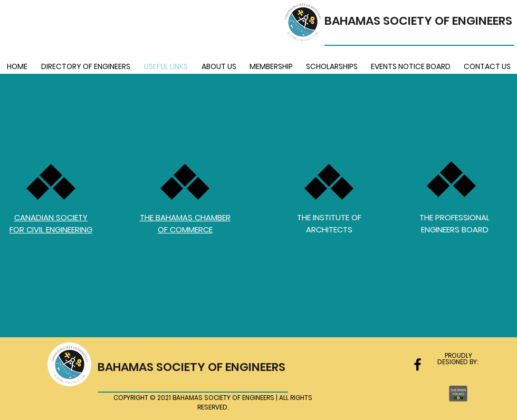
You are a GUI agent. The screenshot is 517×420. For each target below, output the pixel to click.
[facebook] (418, 364)
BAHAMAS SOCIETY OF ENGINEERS (418, 21)
